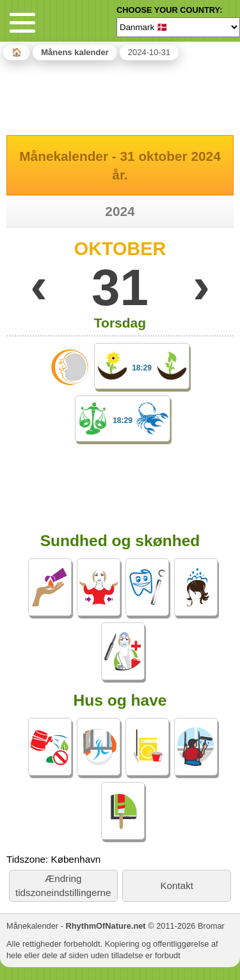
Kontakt (177, 885)
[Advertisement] (120, 96)
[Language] (178, 27)
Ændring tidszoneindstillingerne (63, 885)
